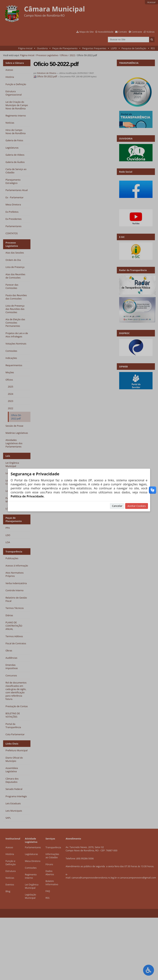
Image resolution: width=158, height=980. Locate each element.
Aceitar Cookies (136, 506)
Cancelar (117, 506)
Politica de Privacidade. (27, 496)
